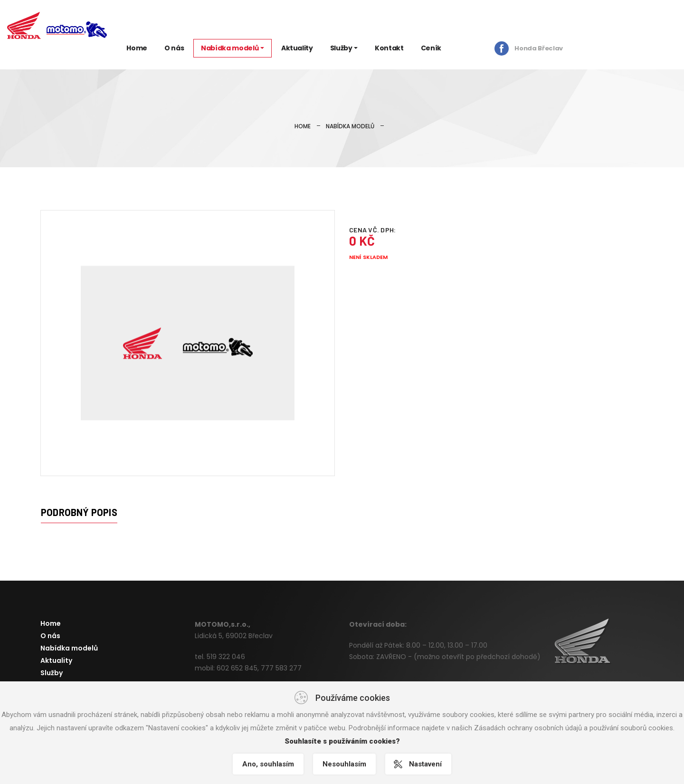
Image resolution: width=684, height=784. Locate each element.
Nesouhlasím (344, 764)
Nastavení (425, 764)
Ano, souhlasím (268, 764)
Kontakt (389, 48)
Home (137, 48)
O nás (174, 48)
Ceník (431, 48)
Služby (341, 48)
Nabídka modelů (230, 48)
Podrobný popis (79, 512)
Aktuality (297, 48)
